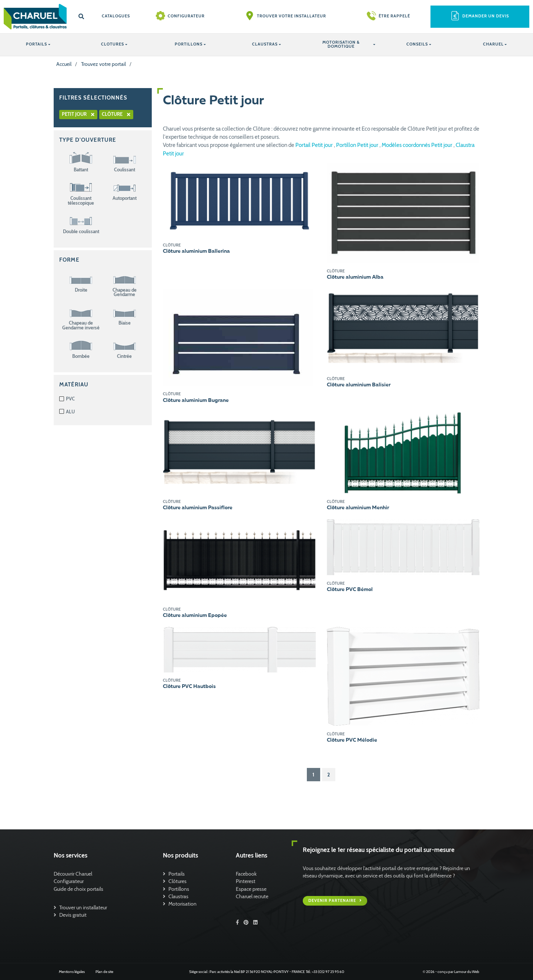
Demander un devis (486, 16)
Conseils (417, 44)
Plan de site (104, 972)
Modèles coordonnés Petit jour (418, 145)
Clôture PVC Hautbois (189, 687)
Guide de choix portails (78, 889)
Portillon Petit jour (358, 145)
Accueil (64, 64)
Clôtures (177, 881)
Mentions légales (72, 972)
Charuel (493, 44)
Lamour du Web (467, 972)
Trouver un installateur (83, 907)
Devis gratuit (73, 915)
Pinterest (246, 881)
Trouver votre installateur (291, 16)
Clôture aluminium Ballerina (196, 251)
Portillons (179, 889)
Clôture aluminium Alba (355, 277)
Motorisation (182, 904)
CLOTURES (113, 44)
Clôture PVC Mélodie (352, 740)
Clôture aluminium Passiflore (198, 508)
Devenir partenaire (333, 901)
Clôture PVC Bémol (350, 590)
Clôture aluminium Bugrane (196, 400)
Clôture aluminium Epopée (195, 615)
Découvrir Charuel (73, 874)
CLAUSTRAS (265, 44)
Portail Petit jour (315, 145)
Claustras (178, 896)
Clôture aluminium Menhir (358, 508)
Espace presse (251, 889)
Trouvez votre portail (103, 64)
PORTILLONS (189, 44)
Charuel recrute (252, 896)
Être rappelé (394, 16)
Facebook (246, 874)
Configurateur (186, 16)
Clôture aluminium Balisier (359, 385)
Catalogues (116, 16)
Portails (177, 874)
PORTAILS (36, 44)
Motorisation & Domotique (341, 44)
